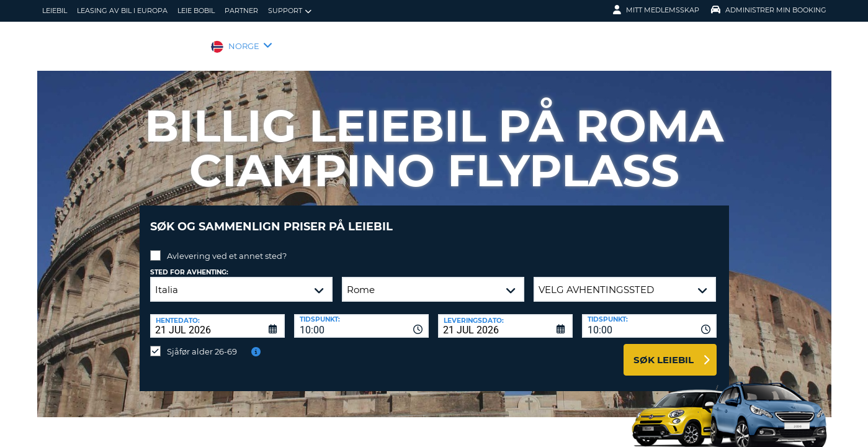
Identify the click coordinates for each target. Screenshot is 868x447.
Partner (241, 11)
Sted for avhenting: (189, 263)
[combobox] (361, 317)
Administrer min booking (769, 10)
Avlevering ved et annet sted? (227, 246)
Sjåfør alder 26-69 (202, 342)
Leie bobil (196, 11)
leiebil (55, 11)
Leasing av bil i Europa (122, 11)
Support (290, 11)
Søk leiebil (664, 350)
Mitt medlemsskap (656, 10)
